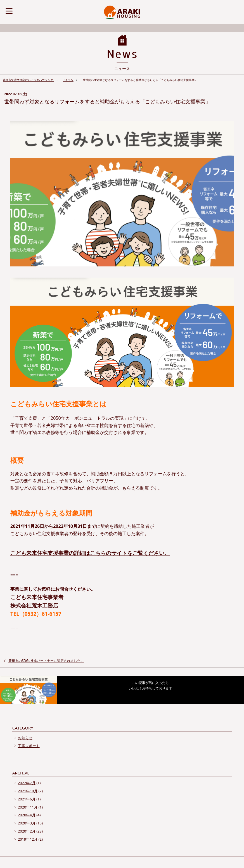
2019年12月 (28, 839)
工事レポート (29, 746)
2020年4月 (27, 815)
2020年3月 (27, 823)
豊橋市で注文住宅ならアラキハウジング (28, 80)
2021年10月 (28, 791)
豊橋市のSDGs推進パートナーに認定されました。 (46, 661)
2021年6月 (27, 799)
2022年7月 (27, 783)
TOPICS (68, 80)
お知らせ (25, 738)
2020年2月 (27, 831)
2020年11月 (28, 807)
